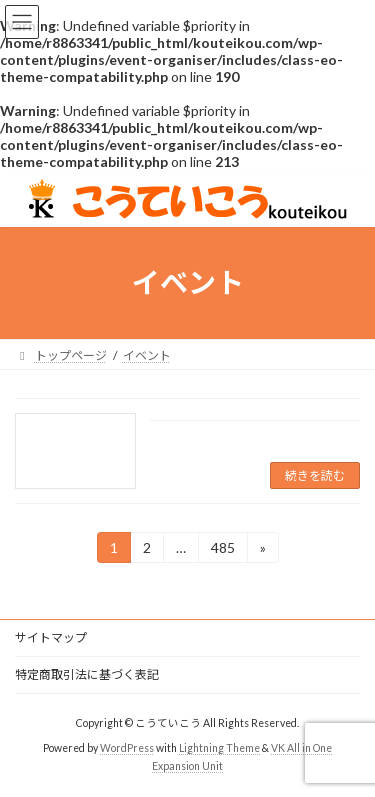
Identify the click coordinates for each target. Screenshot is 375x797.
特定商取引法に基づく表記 (87, 674)
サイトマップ (51, 637)
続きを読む (315, 475)
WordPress (127, 748)
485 (222, 550)
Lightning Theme (219, 748)
